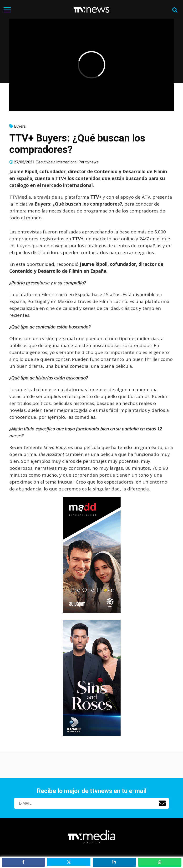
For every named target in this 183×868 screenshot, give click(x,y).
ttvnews (92, 162)
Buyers (20, 126)
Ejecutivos (44, 162)
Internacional (67, 162)
